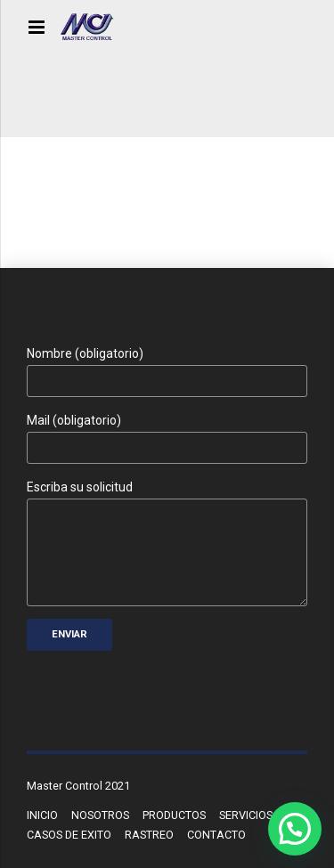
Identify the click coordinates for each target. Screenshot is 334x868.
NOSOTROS (100, 815)
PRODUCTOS (174, 815)
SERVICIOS (246, 815)
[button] (295, 829)
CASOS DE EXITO (69, 835)
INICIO (42, 815)
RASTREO (149, 835)
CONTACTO (216, 835)
